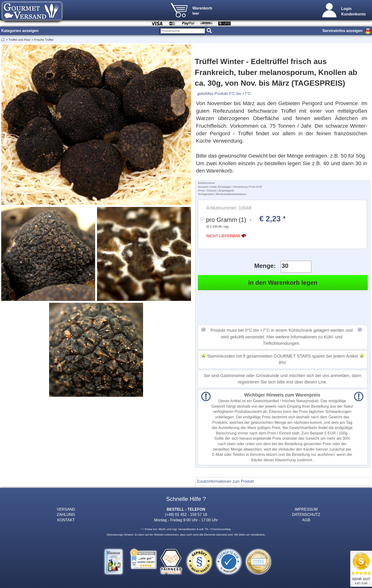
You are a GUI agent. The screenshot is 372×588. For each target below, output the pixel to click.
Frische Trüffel (44, 40)
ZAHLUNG (66, 514)
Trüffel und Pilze (19, 40)
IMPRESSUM (306, 509)
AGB (306, 520)
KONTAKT (66, 520)
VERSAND (66, 509)
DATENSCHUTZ (306, 514)
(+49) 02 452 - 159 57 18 (186, 514)
